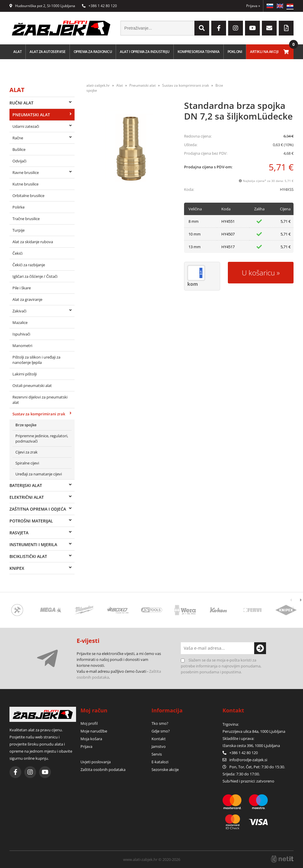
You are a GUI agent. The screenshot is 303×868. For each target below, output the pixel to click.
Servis (157, 754)
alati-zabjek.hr (98, 85)
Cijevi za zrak (26, 452)
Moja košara (91, 739)
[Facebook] (219, 28)
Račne (18, 138)
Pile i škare (22, 288)
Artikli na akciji (264, 52)
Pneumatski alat (31, 115)
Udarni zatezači (26, 126)
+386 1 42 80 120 (99, 6)
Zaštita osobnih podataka (103, 769)
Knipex (17, 568)
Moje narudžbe (94, 731)
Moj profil (89, 723)
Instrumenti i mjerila (33, 544)
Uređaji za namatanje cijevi (39, 474)
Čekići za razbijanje (29, 265)
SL (270, 6)
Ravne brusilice (26, 172)
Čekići (17, 253)
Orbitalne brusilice (28, 196)
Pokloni (235, 52)
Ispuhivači (21, 334)
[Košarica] (286, 52)
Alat (17, 52)
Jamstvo (159, 746)
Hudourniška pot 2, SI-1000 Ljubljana (42, 6)
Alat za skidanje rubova (33, 242)
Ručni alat (21, 103)
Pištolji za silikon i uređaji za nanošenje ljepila (36, 360)
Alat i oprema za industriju (145, 52)
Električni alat (27, 497)
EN (280, 6)
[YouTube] (252, 28)
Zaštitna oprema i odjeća (38, 509)
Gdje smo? (161, 731)
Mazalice (20, 322)
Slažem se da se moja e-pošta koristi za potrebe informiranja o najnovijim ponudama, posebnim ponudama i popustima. (221, 666)
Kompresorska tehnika (199, 52)
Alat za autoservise (48, 52)
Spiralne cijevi (27, 463)
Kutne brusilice (25, 184)
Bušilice (19, 149)
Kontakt (159, 739)
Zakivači (19, 311)
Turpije (18, 230)
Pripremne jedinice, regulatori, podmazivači (42, 438)
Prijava (253, 6)
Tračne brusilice (26, 219)
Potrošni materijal (31, 521)
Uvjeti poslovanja (96, 762)
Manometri (22, 346)
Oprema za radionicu (93, 52)
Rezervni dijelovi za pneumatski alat (40, 400)
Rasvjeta (19, 533)
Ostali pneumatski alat (32, 385)
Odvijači (19, 161)
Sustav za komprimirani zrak (39, 414)
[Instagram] (236, 28)
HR (290, 6)
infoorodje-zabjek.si (248, 760)
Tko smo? (160, 723)
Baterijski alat (26, 485)
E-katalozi (160, 762)
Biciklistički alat (28, 556)
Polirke (18, 207)
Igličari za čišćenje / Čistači (35, 276)
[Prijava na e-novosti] (260, 648)
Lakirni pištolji (25, 374)
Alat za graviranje (27, 299)
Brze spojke (26, 425)
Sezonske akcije (165, 769)
